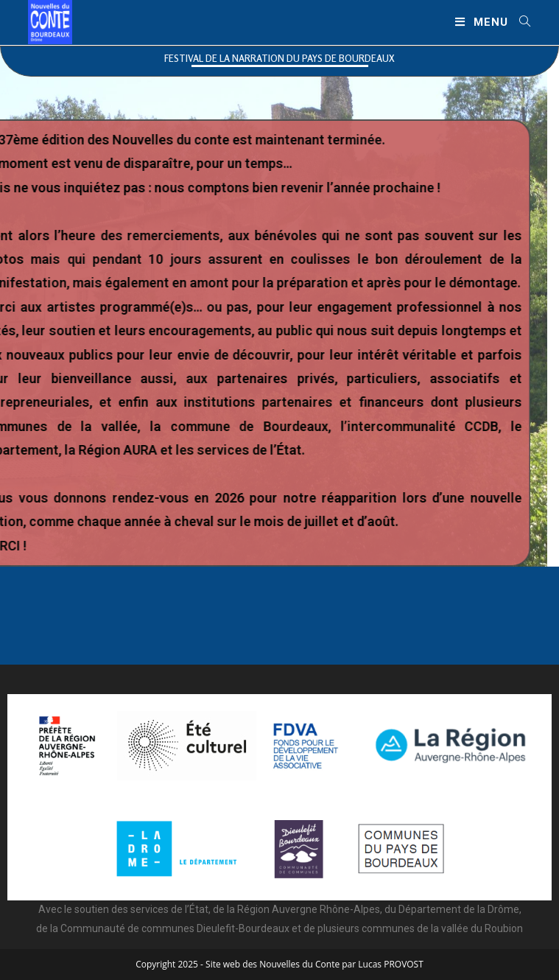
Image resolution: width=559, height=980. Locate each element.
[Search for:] (520, 22)
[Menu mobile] (482, 22)
